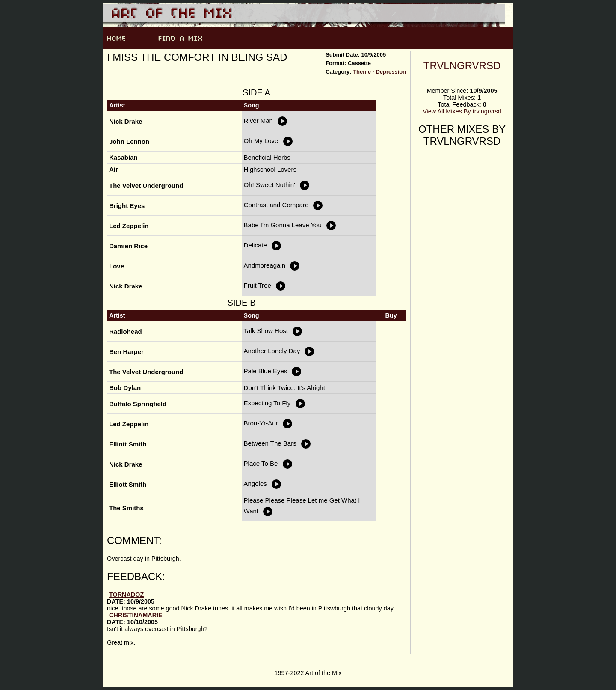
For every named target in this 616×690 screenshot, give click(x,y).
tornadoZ (126, 595)
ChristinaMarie (136, 615)
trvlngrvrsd (462, 66)
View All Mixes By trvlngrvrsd (462, 111)
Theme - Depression (379, 72)
